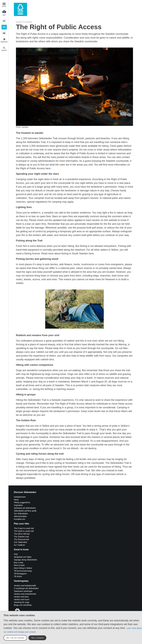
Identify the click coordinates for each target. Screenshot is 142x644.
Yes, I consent (37, 638)
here (48, 168)
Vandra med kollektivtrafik (25, 586)
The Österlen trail (21, 537)
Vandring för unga (21, 602)
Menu (4, 6)
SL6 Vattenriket (20, 542)
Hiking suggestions (22, 502)
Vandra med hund (21, 599)
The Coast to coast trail (24, 528)
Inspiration (18, 505)
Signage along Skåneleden (25, 560)
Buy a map (19, 563)
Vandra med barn (21, 597)
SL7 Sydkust (19, 545)
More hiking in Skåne (23, 568)
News (16, 500)
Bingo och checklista (23, 605)
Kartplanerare (20, 497)
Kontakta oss (19, 519)
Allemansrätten (20, 516)
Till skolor (18, 576)
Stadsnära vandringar (23, 591)
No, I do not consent (15, 638)
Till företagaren (20, 574)
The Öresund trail (21, 539)
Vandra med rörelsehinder (25, 594)
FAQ (16, 554)
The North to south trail (24, 531)
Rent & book (19, 565)
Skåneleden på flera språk (25, 511)
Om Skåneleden (21, 514)
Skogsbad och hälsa (23, 557)
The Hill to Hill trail (22, 534)
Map (4, 15)
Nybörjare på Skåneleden (25, 508)
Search (4, 50)
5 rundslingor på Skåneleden (26, 588)
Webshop (4, 42)
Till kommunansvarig (23, 571)
